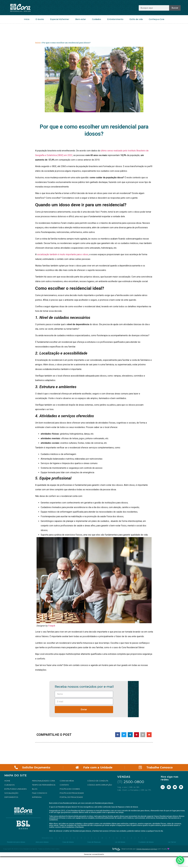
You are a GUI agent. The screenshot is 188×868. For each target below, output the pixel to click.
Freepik (52, 626)
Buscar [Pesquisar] (175, 8)
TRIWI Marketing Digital (147, 858)
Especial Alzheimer (60, 19)
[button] (118, 735)
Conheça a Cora (157, 19)
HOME (7, 781)
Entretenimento (115, 19)
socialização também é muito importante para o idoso (63, 254)
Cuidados (97, 19)
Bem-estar (81, 19)
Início (27, 19)
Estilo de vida (136, 19)
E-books (40, 19)
